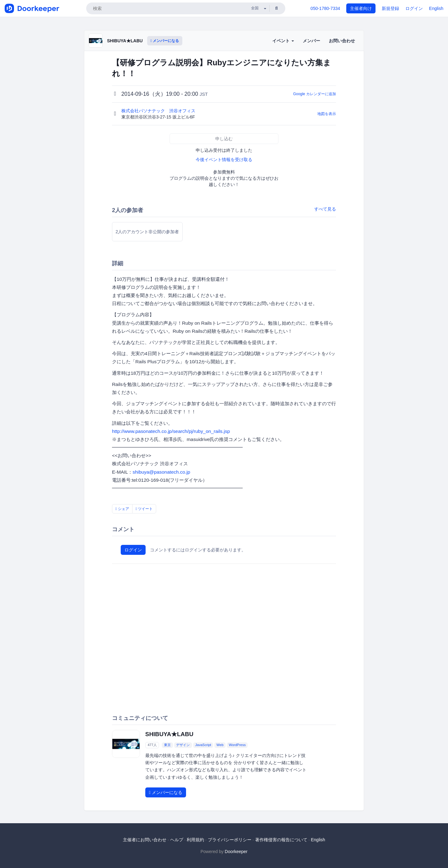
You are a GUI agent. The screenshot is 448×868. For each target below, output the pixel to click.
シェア (122, 509)
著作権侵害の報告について (281, 840)
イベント (283, 41)
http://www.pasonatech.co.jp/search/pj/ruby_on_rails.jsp (171, 431)
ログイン (414, 8)
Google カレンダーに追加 (315, 94)
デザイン (183, 745)
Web (220, 745)
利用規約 (195, 840)
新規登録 (390, 8)
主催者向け (361, 8)
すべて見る (325, 209)
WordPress (237, 745)
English (436, 8)
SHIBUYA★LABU (125, 41)
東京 (167, 745)
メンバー (311, 41)
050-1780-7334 (325, 8)
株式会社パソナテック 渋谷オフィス (159, 111)
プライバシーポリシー (230, 840)
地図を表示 (327, 114)
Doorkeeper (236, 852)
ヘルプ (177, 840)
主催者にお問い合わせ (145, 840)
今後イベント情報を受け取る (224, 160)
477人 (152, 745)
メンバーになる (165, 41)
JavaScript (203, 745)
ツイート (144, 509)
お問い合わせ (342, 41)
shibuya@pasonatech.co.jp (161, 472)
